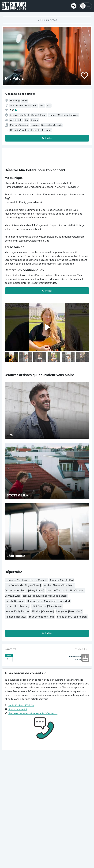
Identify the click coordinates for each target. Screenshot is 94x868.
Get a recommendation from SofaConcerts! (33, 714)
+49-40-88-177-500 (21, 706)
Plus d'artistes (49, 20)
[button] (85, 6)
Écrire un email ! (18, 710)
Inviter (49, 138)
